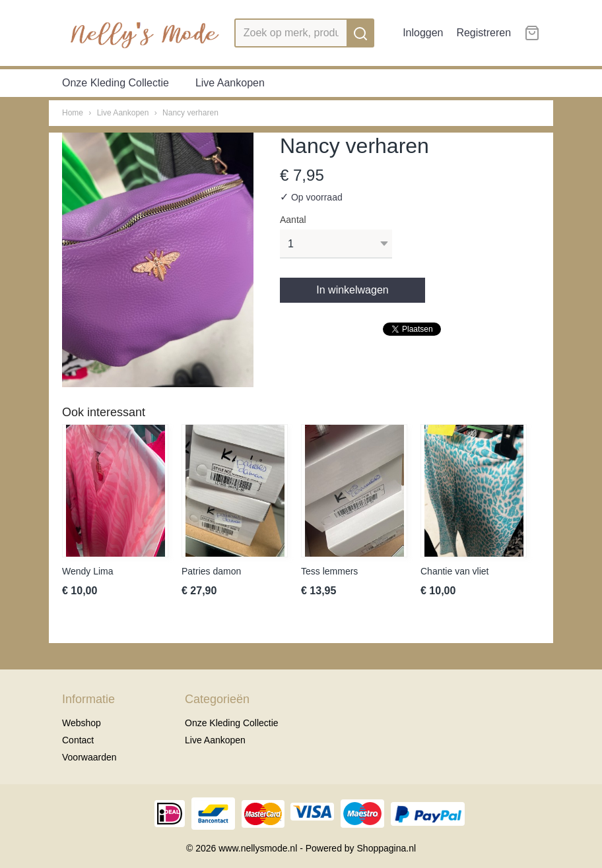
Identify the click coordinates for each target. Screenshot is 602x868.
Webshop (82, 723)
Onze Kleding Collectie (116, 83)
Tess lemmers (329, 571)
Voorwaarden (89, 757)
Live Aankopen (230, 83)
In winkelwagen (352, 290)
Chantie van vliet (455, 571)
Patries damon (211, 571)
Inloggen (423, 33)
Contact (78, 740)
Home (73, 113)
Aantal (293, 220)
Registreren (484, 33)
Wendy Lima (88, 571)
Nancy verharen (190, 113)
